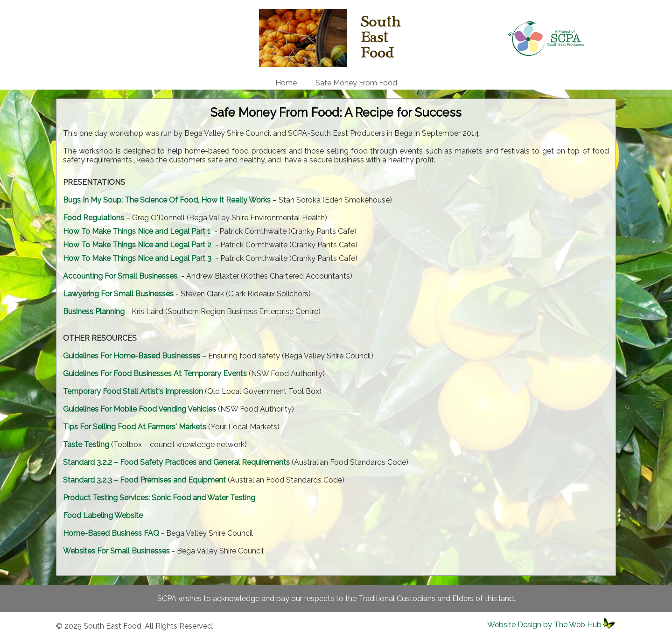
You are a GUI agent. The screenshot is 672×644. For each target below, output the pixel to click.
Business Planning (94, 311)
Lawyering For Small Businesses (118, 294)
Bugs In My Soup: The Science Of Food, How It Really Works (167, 200)
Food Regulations (94, 218)
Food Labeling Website (103, 515)
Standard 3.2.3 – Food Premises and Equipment (144, 480)
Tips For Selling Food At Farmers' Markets (135, 427)
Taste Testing (86, 444)
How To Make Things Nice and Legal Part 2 (137, 245)
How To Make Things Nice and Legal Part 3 (137, 258)
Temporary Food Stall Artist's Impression (133, 391)
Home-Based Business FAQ (111, 533)
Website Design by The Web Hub (544, 625)
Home (286, 83)
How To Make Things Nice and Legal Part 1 (137, 231)
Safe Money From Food (356, 83)
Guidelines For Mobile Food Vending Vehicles (140, 409)
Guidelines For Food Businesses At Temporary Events (155, 374)
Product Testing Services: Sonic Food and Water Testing (159, 498)
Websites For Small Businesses (116, 551)
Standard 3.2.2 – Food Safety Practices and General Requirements (176, 462)
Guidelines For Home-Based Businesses (132, 356)
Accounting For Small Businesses (120, 276)
